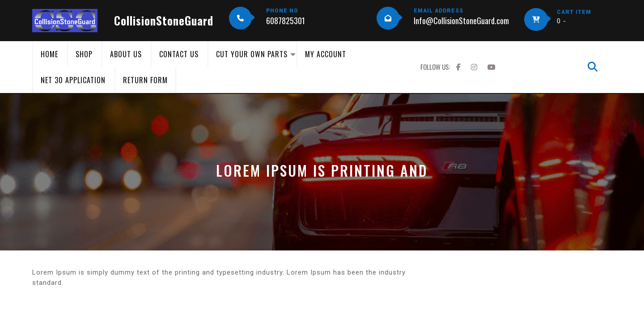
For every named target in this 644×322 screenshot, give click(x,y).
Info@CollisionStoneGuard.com (461, 21)
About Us (126, 54)
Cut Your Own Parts (252, 54)
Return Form (145, 80)
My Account (326, 54)
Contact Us (179, 54)
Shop (84, 54)
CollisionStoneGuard (164, 20)
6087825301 (286, 21)
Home (49, 54)
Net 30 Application (73, 80)
